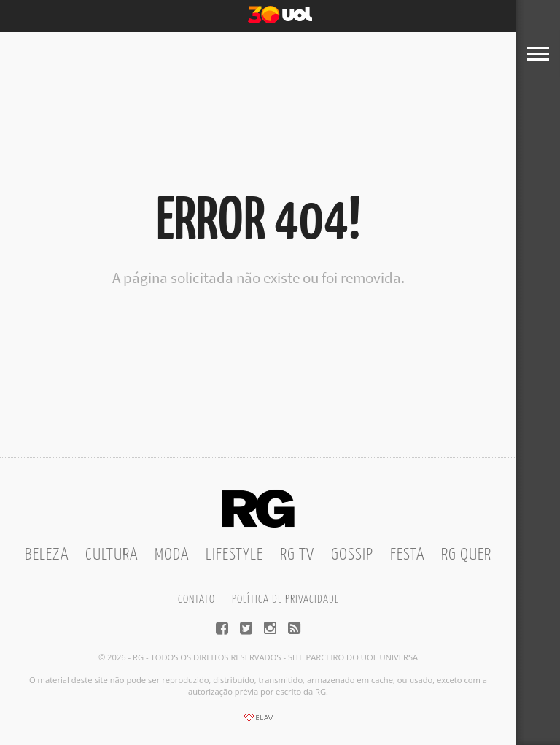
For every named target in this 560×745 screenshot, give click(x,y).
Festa (407, 555)
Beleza (47, 555)
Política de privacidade (285, 599)
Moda (172, 555)
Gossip (352, 555)
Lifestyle (234, 555)
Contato (197, 599)
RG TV (297, 555)
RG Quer (466, 555)
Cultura (112, 555)
